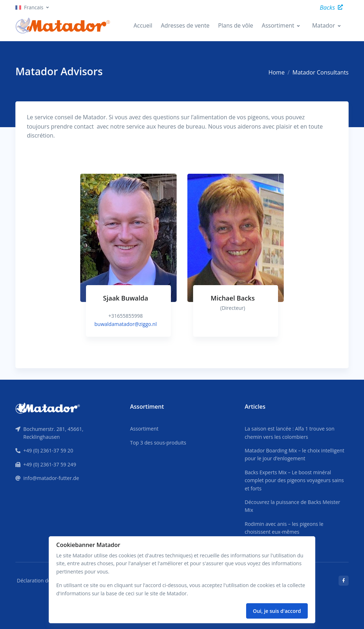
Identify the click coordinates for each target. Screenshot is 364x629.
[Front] (48, 408)
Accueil (143, 25)
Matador (324, 25)
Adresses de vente (185, 25)
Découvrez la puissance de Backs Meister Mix (293, 506)
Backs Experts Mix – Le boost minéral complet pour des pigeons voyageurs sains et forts (294, 480)
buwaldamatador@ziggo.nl (126, 324)
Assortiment (278, 25)
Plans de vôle (236, 25)
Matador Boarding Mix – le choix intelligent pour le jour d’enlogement (294, 454)
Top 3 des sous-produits (158, 443)
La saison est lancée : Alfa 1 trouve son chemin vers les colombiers (290, 433)
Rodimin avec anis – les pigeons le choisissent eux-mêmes (284, 528)
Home (276, 72)
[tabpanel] (128, 262)
